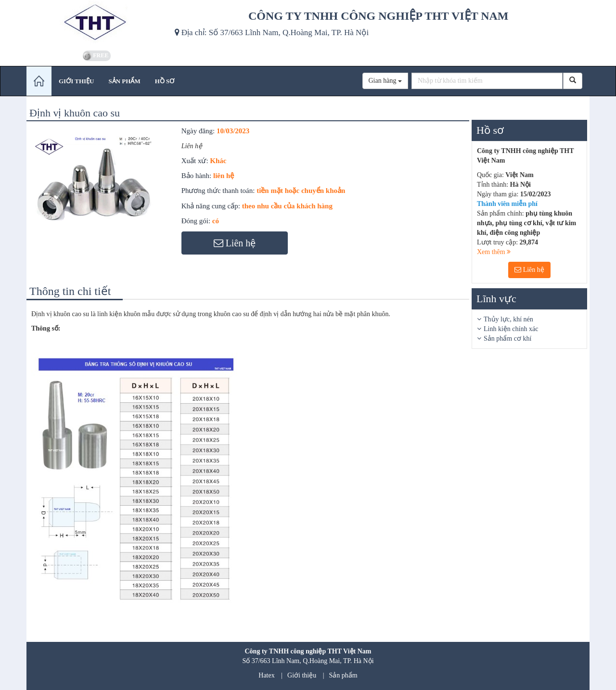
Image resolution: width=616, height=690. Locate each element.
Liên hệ (529, 270)
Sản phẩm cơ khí (507, 339)
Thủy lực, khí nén (508, 319)
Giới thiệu (302, 675)
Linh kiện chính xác (511, 329)
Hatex (266, 675)
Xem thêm (494, 252)
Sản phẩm (343, 675)
